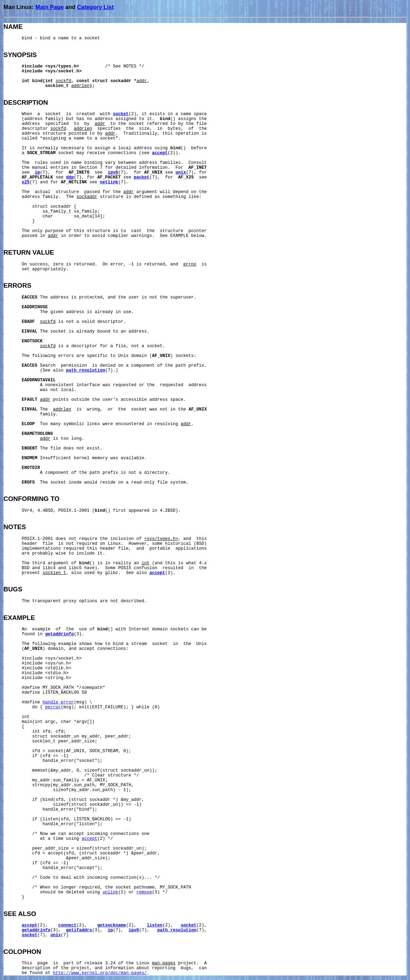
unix (181, 173)
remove (144, 892)
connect (68, 925)
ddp (70, 177)
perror (53, 707)
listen (155, 925)
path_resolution (86, 371)
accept (160, 153)
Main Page (50, 7)
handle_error (58, 702)
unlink (110, 892)
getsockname (112, 925)
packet (142, 177)
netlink (109, 182)
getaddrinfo (60, 634)
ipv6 (113, 173)
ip (37, 173)
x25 (26, 182)
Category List (95, 7)
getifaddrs (79, 930)
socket (121, 114)
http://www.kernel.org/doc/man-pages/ (100, 973)
